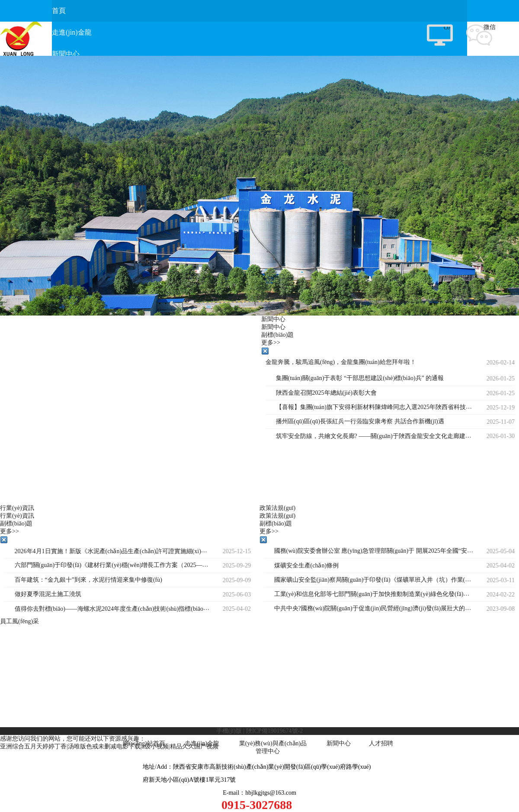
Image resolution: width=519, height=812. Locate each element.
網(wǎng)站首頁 (144, 743)
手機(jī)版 (229, 731)
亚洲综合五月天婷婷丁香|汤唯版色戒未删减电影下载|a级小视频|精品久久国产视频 (109, 746)
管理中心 (268, 751)
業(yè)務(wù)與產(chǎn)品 (273, 743)
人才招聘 (381, 743)
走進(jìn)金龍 (202, 743)
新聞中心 (339, 743)
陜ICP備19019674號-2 (274, 731)
